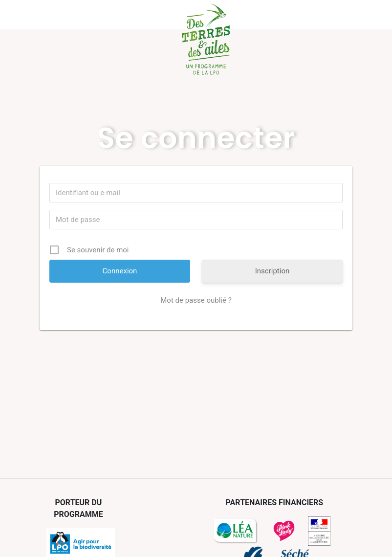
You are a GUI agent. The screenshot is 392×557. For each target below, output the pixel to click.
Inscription (272, 271)
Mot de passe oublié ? (196, 300)
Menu (33, 15)
